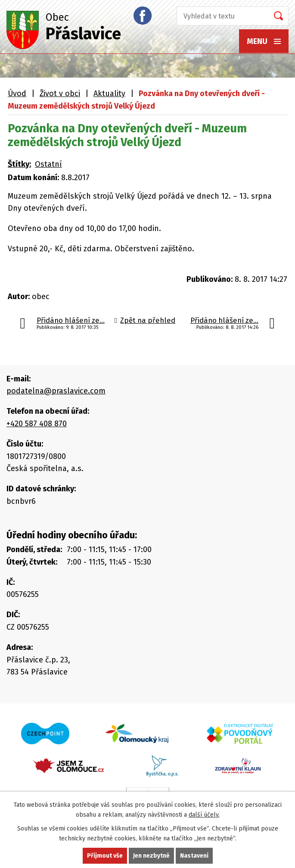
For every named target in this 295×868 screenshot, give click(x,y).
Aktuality (109, 94)
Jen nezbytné (151, 856)
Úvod (17, 94)
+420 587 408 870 (37, 424)
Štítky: (19, 164)
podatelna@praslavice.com (56, 391)
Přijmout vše (105, 856)
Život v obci (60, 94)
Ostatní (48, 164)
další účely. (204, 815)
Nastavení (194, 856)
